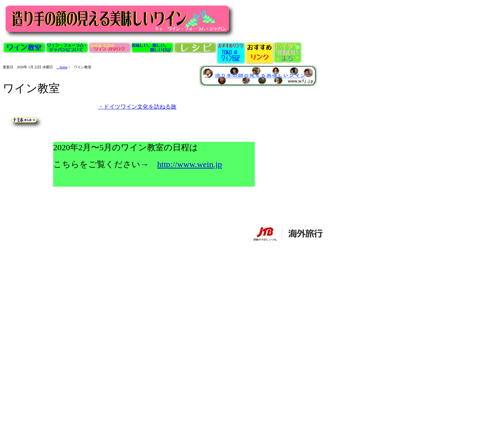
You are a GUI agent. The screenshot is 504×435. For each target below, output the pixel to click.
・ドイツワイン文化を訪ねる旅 (137, 107)
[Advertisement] (67, 261)
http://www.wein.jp (190, 164)
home (62, 67)
